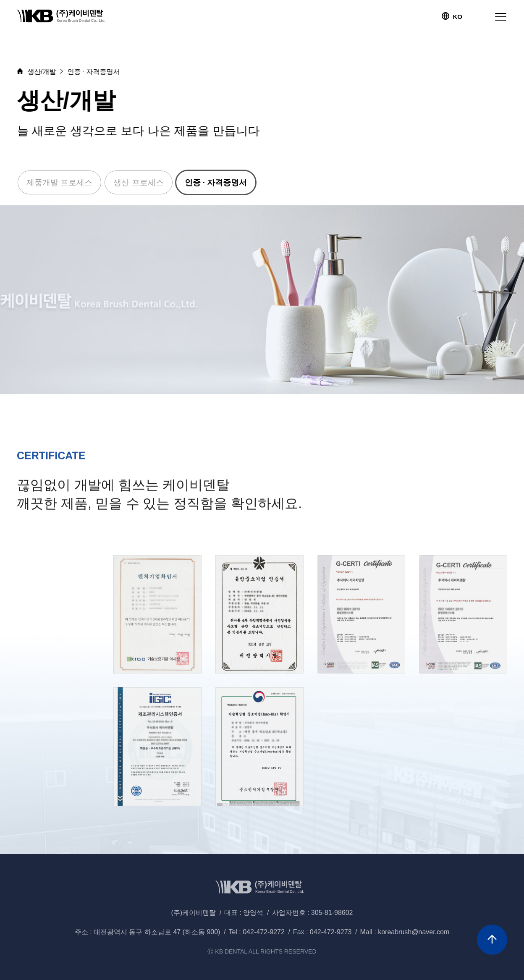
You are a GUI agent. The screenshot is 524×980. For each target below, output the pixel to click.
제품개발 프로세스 (59, 182)
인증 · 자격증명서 (216, 182)
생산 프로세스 (138, 182)
